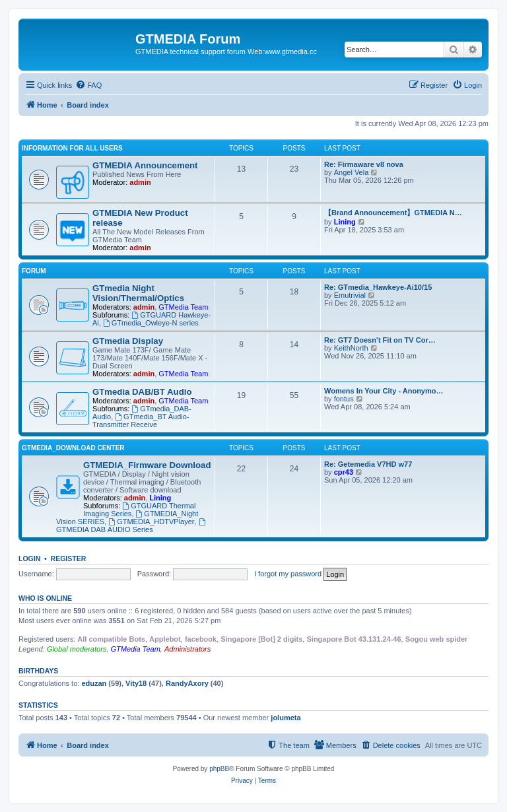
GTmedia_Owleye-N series (151, 323)
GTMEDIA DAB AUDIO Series (131, 526)
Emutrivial (350, 295)
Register (69, 558)
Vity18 (136, 683)
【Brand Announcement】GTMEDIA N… (393, 213)
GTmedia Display (128, 341)
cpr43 (344, 472)
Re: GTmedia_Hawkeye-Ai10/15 (378, 287)
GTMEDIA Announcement (145, 165)
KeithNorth (351, 348)
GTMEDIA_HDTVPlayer (151, 522)
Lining (345, 222)
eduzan (94, 683)
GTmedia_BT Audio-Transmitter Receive (141, 421)
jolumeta (286, 718)
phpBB (219, 769)
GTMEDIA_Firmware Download (147, 465)
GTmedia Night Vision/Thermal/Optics (138, 293)
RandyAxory (187, 683)
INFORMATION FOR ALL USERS (72, 148)
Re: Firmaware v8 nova (364, 164)
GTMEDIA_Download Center (73, 448)
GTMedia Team (183, 307)
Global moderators (77, 649)
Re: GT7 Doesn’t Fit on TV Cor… (380, 340)
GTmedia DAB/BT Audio (142, 392)
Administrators (187, 649)
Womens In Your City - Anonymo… (384, 391)
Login (29, 558)
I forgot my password (288, 574)
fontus (344, 399)
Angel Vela (352, 172)
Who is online (45, 598)
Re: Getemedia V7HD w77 (368, 464)
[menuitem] (88, 85)
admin (140, 182)
